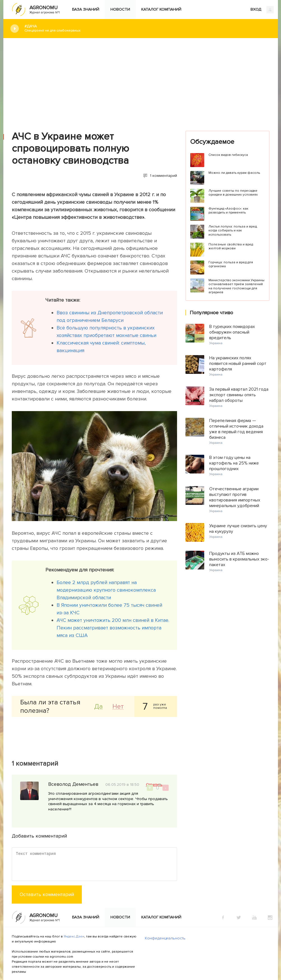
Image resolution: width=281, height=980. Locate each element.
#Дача (147, 28)
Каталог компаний (161, 9)
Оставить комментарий (47, 894)
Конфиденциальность (165, 938)
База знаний (86, 9)
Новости (120, 9)
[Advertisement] (141, 80)
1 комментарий (163, 176)
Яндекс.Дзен (74, 936)
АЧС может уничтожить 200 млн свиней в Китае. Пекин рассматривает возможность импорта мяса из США (113, 628)
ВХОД (262, 10)
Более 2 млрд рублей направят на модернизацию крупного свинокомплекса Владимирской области (106, 590)
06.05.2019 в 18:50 (122, 785)
